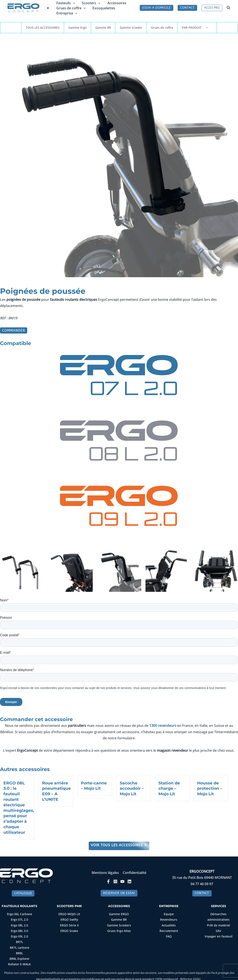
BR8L (19, 951)
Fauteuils (66, 3)
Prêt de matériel (219, 924)
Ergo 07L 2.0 (19, 918)
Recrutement (169, 929)
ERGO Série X (69, 924)
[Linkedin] (129, 880)
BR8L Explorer (20, 957)
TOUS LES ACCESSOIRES (43, 28)
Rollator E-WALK (19, 962)
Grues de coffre (71, 8)
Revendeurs (169, 918)
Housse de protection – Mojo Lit (210, 788)
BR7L (19, 940)
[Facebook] (108, 880)
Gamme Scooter (131, 28)
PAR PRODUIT (197, 28)
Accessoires (116, 3)
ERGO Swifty (69, 918)
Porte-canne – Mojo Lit (94, 786)
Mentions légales (105, 871)
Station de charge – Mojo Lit (169, 788)
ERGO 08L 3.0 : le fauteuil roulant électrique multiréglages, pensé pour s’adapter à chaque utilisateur (19, 807)
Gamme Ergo (77, 28)
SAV (218, 929)
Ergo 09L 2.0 (19, 935)
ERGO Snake (69, 929)
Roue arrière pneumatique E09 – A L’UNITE (56, 791)
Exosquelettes (104, 8)
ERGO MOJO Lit (69, 913)
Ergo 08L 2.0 (19, 924)
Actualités (169, 924)
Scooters (91, 3)
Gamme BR (103, 28)
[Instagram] (115, 880)
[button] (73, 3)
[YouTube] (122, 880)
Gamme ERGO (119, 913)
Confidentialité (134, 871)
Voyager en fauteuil (219, 935)
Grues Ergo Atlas (119, 929)
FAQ (169, 935)
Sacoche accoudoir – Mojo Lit (132, 788)
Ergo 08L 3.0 (19, 929)
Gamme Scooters (119, 924)
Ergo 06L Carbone (20, 913)
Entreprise (67, 13)
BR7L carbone (20, 946)
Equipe (169, 913)
